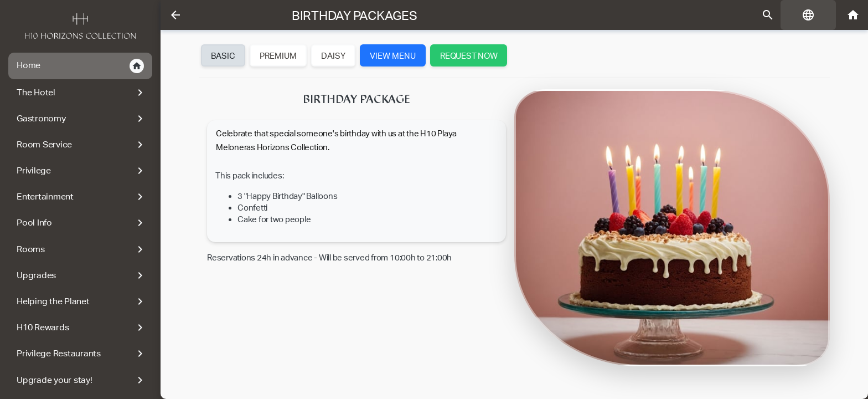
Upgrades (82, 275)
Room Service (82, 145)
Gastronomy (82, 119)
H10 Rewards (82, 328)
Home (80, 66)
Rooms (82, 249)
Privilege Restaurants (82, 354)
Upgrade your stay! (82, 380)
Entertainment (82, 197)
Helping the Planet (82, 301)
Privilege (82, 171)
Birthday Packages (355, 16)
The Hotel (82, 93)
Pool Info (82, 223)
